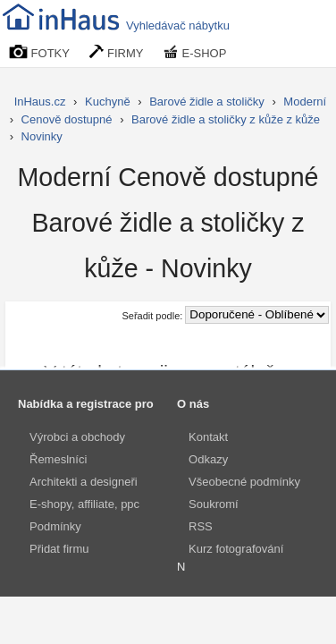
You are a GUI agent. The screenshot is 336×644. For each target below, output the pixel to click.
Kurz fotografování (236, 549)
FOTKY (39, 52)
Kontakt (208, 437)
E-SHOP (195, 52)
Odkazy (208, 459)
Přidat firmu (59, 549)
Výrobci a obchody (77, 437)
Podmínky (55, 526)
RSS (201, 526)
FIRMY (116, 52)
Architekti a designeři (84, 482)
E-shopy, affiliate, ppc (84, 504)
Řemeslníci (58, 459)
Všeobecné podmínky (244, 482)
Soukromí (214, 504)
